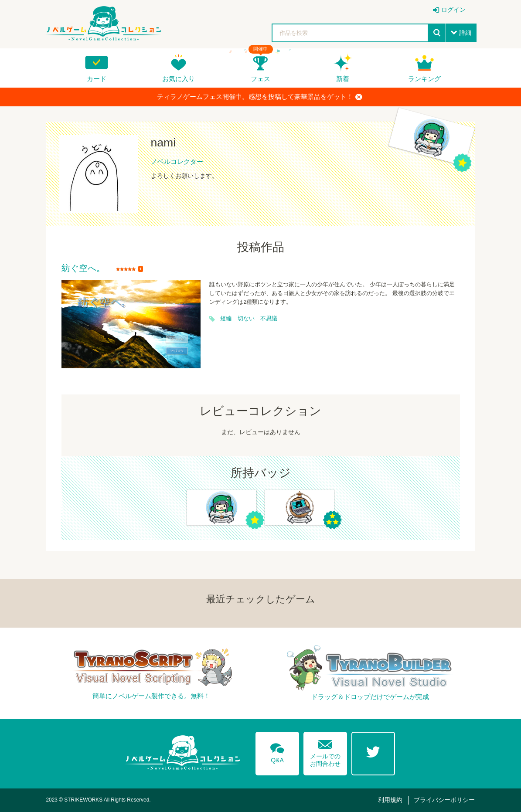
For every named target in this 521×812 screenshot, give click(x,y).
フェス (260, 79)
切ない (246, 319)
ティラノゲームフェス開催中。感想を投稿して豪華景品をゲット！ (260, 97)
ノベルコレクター (177, 161)
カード (97, 79)
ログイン (453, 10)
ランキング (424, 79)
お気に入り (179, 79)
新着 (343, 79)
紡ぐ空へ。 (83, 268)
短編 (226, 319)
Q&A (277, 751)
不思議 (269, 319)
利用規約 (390, 800)
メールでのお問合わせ (325, 751)
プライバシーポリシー (444, 800)
